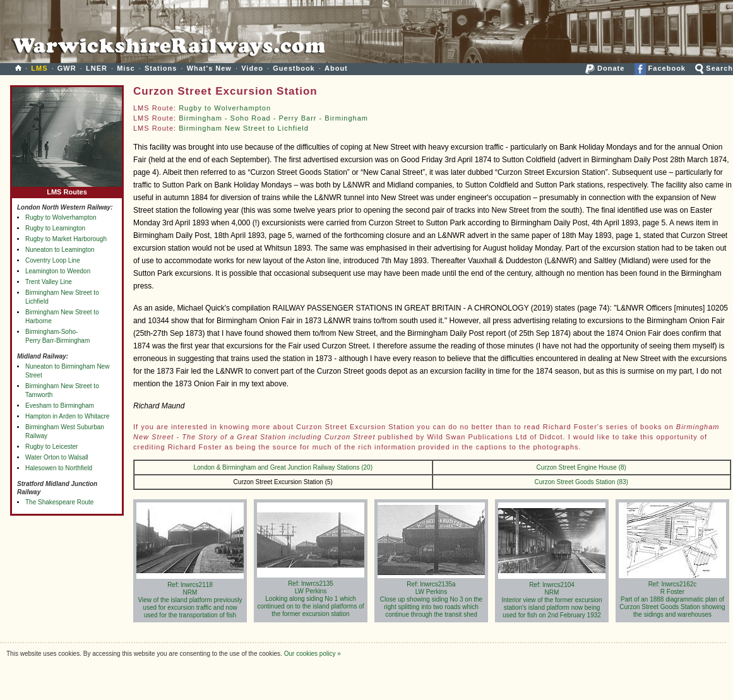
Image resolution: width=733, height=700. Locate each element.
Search (714, 68)
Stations (161, 68)
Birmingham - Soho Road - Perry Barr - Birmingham (273, 118)
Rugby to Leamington (55, 228)
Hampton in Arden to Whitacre (67, 416)
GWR (67, 68)
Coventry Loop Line (53, 260)
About (336, 68)
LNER (97, 68)
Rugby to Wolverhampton (61, 217)
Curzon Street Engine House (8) (581, 467)
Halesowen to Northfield (59, 468)
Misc (126, 68)
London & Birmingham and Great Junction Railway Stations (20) (283, 467)
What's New (209, 68)
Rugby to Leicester (51, 447)
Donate (605, 68)
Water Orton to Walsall (57, 457)
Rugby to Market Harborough (66, 239)
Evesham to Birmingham (60, 406)
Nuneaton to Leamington (60, 250)
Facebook (660, 68)
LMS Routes (67, 189)
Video (252, 68)
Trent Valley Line (49, 282)
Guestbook (294, 68)
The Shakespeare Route (59, 502)
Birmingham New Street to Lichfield (244, 128)
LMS (39, 68)
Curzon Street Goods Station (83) (581, 482)
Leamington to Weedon (58, 271)
